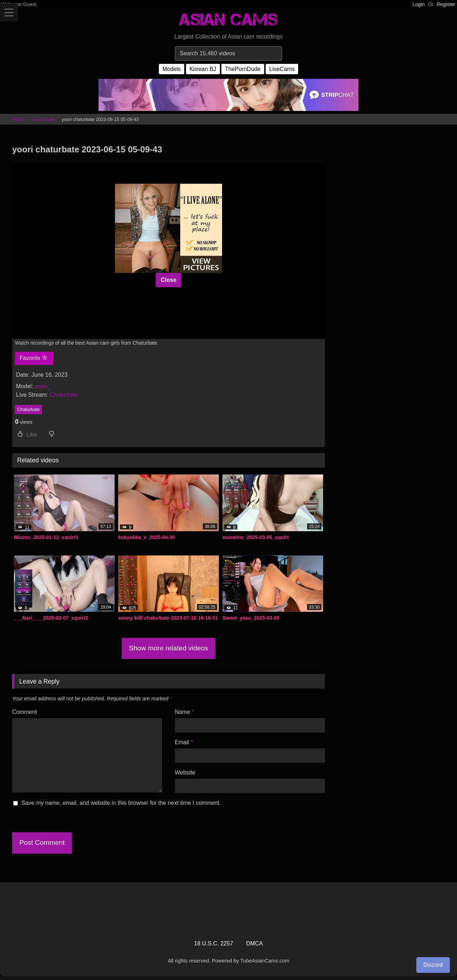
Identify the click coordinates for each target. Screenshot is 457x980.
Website (185, 773)
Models (172, 69)
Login (418, 4)
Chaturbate (43, 119)
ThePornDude (243, 69)
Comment (24, 712)
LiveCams (282, 69)
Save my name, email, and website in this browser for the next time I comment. (121, 803)
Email (184, 742)
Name (184, 712)
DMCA (254, 943)
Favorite (34, 358)
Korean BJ (203, 69)
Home (19, 119)
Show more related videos (169, 648)
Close (169, 280)
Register (446, 4)
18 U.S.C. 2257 (214, 943)
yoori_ (42, 386)
